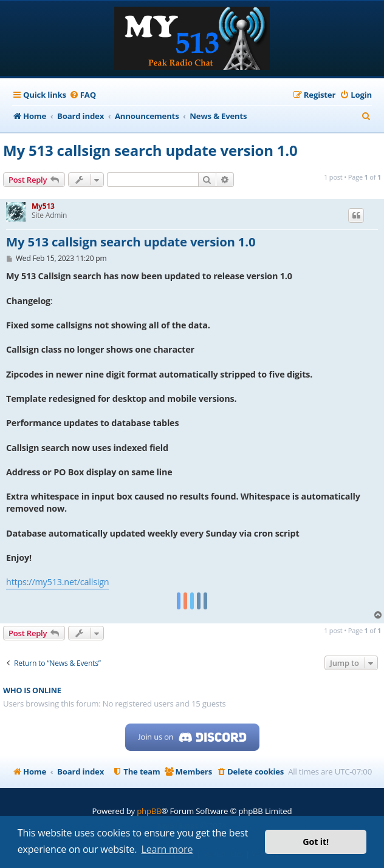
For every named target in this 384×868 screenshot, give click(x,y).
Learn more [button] (167, 849)
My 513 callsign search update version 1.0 (150, 150)
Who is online (32, 690)
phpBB (149, 811)
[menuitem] (83, 95)
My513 (43, 206)
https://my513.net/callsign (57, 582)
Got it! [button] (316, 842)
